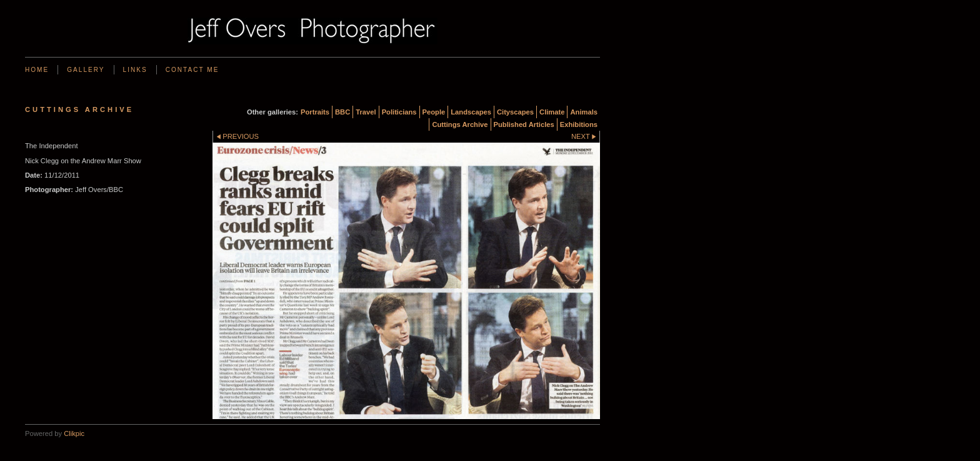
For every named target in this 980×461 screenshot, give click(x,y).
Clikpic (74, 433)
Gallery (86, 70)
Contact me (192, 70)
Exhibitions (579, 124)
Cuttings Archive (460, 124)
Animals (584, 112)
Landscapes (471, 112)
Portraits (315, 112)
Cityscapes (515, 112)
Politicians (399, 112)
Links (135, 70)
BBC (342, 112)
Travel (366, 112)
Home (37, 70)
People (434, 112)
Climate (552, 112)
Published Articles (524, 124)
